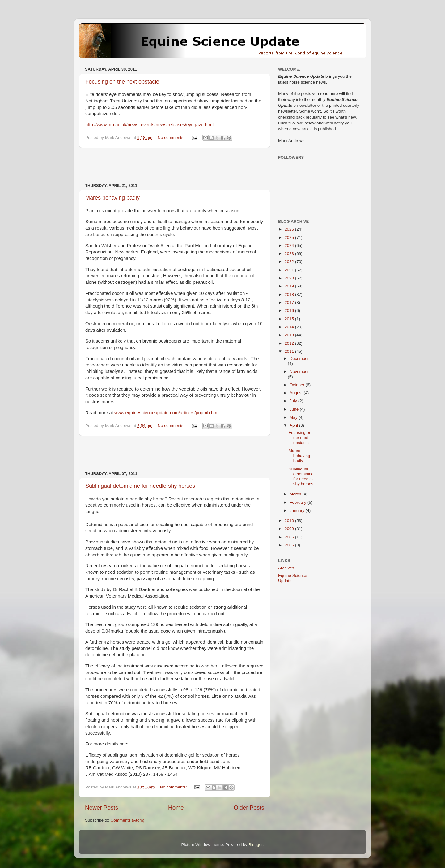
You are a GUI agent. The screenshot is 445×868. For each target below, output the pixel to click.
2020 (290, 278)
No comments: (172, 138)
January (298, 510)
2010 (290, 521)
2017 (290, 302)
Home (176, 808)
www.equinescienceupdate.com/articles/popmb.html (167, 413)
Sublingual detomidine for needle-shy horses (140, 486)
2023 (290, 254)
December (299, 358)
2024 (290, 246)
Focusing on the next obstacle (122, 82)
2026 (290, 229)
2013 (290, 335)
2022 (290, 262)
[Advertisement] (175, 166)
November (299, 371)
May (294, 417)
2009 (290, 529)
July (294, 401)
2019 (290, 286)
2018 (290, 294)
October (298, 385)
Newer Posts (102, 808)
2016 (290, 311)
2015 (290, 319)
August (297, 393)
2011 (290, 351)
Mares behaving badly (112, 198)
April (294, 425)
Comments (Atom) (128, 820)
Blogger (256, 845)
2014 (290, 327)
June (295, 409)
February (299, 502)
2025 (290, 238)
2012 (290, 343)
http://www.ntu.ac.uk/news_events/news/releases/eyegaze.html (149, 125)
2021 (290, 270)
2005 (290, 545)
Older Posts (249, 808)
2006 (290, 537)
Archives (286, 568)
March (296, 494)
